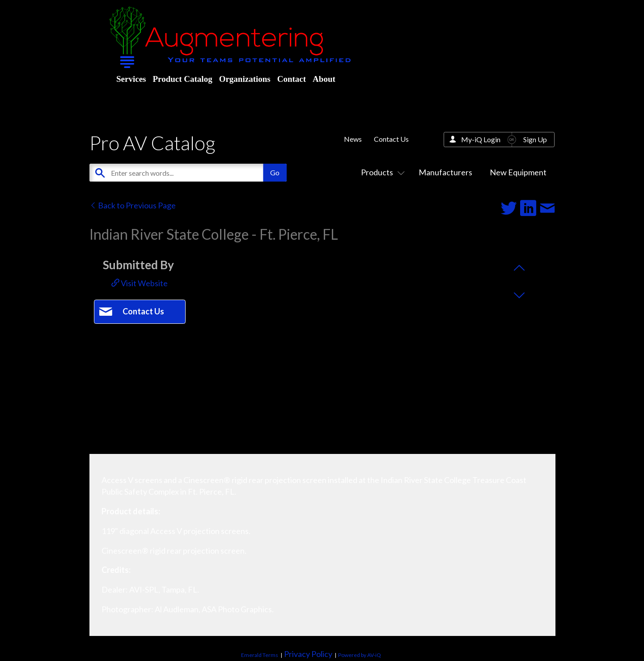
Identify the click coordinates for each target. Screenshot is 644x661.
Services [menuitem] (131, 79)
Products (381, 172)
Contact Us (391, 139)
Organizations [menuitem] (245, 79)
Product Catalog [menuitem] (182, 79)
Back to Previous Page (133, 205)
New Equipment (518, 172)
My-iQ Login (481, 139)
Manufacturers (445, 172)
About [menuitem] (324, 79)
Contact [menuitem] (292, 79)
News (353, 139)
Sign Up (535, 139)
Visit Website (140, 283)
